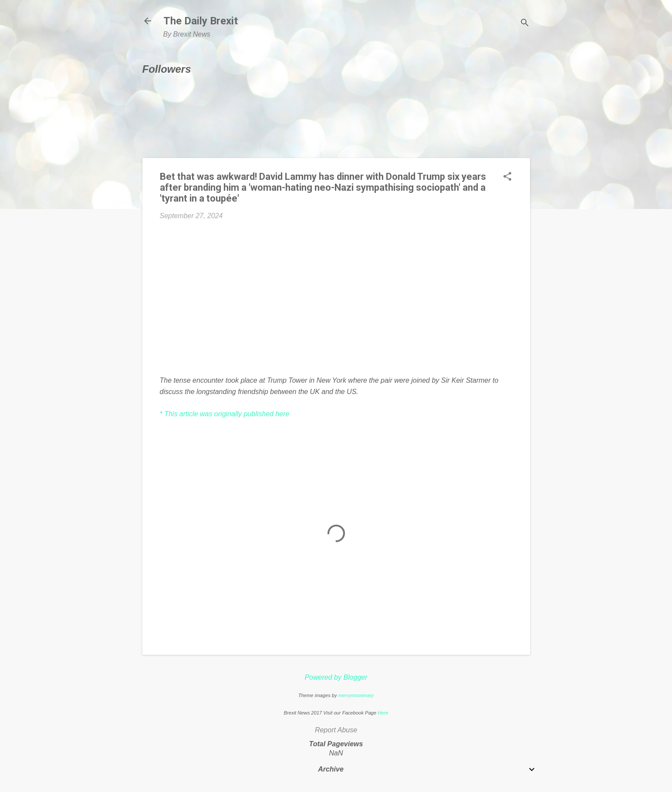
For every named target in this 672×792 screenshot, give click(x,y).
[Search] (525, 24)
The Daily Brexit (201, 21)
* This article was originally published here (225, 414)
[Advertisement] (336, 293)
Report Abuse (336, 730)
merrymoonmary (356, 695)
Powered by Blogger (336, 677)
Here (383, 713)
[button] (507, 177)
